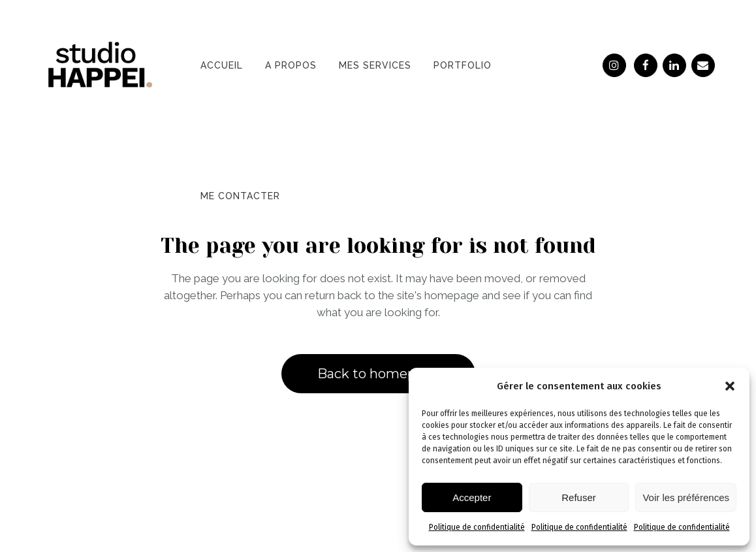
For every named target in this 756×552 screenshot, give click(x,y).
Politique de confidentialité (477, 527)
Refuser (579, 497)
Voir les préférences (686, 497)
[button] (730, 386)
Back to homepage (378, 374)
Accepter (472, 497)
